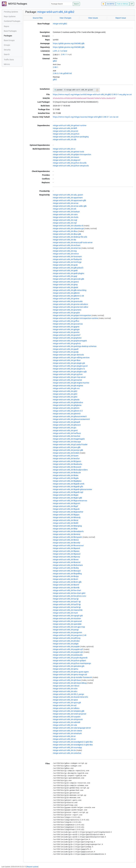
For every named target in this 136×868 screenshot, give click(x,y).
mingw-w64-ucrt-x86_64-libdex (66, 475)
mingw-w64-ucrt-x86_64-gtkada (66, 400)
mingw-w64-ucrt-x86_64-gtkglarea (67, 405)
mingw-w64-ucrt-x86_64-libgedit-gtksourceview (72, 489)
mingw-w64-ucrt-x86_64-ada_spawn (68, 195)
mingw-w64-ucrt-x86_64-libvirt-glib (67, 582)
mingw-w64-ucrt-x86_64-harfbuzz (67, 433)
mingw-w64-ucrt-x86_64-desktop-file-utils (70, 237)
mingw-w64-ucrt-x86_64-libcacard (67, 467)
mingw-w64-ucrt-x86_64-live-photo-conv (70, 596)
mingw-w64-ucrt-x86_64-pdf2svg (67, 638)
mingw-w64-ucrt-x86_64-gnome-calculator (70, 304)
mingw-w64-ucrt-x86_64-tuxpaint (67, 717)
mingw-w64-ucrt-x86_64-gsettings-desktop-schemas (75, 346)
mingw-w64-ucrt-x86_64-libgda (66, 478)
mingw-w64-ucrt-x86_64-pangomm (67, 632)
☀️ (103, 4)
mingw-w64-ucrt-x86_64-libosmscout (68, 545)
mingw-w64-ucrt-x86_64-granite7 (67, 335)
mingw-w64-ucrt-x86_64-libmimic (67, 534)
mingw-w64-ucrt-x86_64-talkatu (66, 708)
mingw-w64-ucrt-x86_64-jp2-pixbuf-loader (70, 444)
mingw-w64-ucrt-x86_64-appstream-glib (69, 200)
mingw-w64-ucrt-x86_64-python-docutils (70, 163)
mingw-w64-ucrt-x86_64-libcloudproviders (70, 470)
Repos (6, 26)
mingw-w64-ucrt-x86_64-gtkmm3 (67, 414)
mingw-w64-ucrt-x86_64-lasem (66, 456)
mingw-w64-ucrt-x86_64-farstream (67, 257)
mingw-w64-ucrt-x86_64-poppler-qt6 (68, 652)
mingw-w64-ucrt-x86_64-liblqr (65, 529)
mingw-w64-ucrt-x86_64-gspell (66, 349)
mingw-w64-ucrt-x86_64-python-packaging (71, 137)
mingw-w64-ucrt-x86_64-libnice (66, 540)
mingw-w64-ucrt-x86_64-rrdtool (66, 686)
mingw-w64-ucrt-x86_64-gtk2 (65, 391)
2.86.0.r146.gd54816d (62, 73)
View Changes (65, 18)
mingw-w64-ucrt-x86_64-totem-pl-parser (70, 714)
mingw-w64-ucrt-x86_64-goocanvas (68, 324)
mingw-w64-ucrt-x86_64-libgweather (68, 512)
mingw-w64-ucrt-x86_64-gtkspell (66, 422)
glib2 (55, 61)
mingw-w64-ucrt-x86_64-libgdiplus (67, 481)
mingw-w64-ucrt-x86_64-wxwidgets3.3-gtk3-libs (73, 745)
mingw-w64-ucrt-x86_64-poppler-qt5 (68, 649)
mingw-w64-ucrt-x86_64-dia (64, 240)
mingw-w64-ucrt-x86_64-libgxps (66, 515)
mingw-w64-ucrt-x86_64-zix (64, 750)
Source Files (38, 18)
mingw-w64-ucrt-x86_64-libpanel (66, 548)
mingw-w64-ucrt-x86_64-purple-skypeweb (70, 658)
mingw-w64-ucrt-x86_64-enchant (67, 245)
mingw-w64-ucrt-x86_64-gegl (65, 276)
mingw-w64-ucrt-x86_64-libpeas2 (67, 554)
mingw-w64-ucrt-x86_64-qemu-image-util (70, 675)
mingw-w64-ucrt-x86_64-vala (65, 725)
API (132, 4)
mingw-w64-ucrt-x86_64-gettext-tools (68, 152)
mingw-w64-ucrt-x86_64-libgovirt (67, 503)
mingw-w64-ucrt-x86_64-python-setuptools (71, 166)
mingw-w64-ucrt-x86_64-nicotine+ (67, 618)
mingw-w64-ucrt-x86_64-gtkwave (67, 425)
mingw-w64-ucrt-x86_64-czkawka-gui (68, 228)
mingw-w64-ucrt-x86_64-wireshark (67, 733)
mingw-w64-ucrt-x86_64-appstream (68, 198)
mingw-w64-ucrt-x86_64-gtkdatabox (68, 402)
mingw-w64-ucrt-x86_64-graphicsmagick (70, 341)
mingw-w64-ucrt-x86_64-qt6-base (67, 680)
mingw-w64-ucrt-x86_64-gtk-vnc (66, 388)
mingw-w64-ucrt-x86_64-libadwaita (68, 464)
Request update (32, 867)
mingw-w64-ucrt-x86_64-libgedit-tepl (68, 492)
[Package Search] (62, 4)
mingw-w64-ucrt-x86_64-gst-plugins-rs (69, 369)
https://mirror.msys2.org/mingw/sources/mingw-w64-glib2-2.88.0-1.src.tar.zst (86, 117)
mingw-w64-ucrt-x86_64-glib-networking (70, 290)
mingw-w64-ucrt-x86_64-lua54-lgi (67, 607)
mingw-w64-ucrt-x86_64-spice (65, 700)
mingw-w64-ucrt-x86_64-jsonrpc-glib (68, 450)
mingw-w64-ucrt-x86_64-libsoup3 (67, 571)
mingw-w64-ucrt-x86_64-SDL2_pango (68, 694)
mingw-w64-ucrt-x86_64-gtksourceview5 (70, 416)
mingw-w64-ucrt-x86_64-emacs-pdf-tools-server (73, 242)
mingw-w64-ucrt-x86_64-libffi (65, 128)
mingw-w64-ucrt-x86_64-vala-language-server (72, 728)
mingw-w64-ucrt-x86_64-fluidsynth (67, 259)
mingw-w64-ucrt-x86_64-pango (66, 630)
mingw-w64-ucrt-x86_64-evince (66, 254)
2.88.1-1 (64, 55)
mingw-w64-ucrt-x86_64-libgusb (66, 509)
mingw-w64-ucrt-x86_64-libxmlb (66, 588)
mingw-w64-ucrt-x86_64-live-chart (67, 590)
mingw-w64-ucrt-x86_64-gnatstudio (68, 301)
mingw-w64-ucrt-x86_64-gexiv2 (66, 282)
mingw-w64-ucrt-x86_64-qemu (66, 669)
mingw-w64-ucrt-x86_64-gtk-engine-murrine (71, 383)
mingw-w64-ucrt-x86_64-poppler (66, 646)
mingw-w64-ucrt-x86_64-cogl (65, 220)
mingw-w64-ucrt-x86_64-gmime (66, 299)
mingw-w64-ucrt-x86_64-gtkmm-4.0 (68, 411)
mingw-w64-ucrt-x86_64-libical (66, 520)
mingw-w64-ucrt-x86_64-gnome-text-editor (71, 307)
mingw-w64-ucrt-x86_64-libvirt (65, 579)
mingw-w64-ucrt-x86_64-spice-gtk (67, 703)
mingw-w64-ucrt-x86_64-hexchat (67, 436)
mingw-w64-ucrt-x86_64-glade (65, 287)
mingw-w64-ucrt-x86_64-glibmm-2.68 (68, 296)
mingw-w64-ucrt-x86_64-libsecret (67, 562)
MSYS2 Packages (14, 4)
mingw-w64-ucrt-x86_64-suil (65, 705)
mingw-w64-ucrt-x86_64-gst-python (68, 374)
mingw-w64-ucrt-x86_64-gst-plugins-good (70, 366)
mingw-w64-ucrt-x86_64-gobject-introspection (72, 154)
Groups (7, 45)
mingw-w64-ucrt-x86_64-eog (65, 251)
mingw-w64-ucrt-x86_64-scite (65, 689)
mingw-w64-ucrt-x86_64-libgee (66, 495)
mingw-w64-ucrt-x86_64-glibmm (66, 293)
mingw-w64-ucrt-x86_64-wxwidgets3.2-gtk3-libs (73, 742)
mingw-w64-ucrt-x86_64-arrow (66, 203)
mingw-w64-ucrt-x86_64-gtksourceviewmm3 (71, 419)
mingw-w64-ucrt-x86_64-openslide (67, 624)
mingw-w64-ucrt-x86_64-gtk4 (65, 397)
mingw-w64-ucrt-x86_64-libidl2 (66, 523)
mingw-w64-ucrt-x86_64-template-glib (69, 711)
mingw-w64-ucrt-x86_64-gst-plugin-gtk (69, 363)
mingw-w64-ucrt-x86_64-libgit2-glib (67, 498)
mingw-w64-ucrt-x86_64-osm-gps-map (69, 627)
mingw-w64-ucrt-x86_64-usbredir (67, 722)
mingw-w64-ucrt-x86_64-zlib (65, 139)
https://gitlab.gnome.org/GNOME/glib (69, 43)
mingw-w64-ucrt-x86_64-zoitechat (67, 753)
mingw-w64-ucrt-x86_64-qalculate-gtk (69, 666)
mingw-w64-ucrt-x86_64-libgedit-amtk (69, 484)
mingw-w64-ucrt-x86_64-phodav (66, 641)
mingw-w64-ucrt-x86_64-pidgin (66, 644)
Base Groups (9, 40)
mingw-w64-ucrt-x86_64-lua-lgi (66, 599)
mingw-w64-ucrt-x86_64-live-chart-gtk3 (69, 593)
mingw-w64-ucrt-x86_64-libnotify (67, 543)
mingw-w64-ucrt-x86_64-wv (64, 739)
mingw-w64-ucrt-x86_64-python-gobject (69, 661)
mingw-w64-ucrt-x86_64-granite (66, 332)
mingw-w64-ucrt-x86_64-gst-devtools (68, 355)
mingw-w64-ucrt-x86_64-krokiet (66, 453)
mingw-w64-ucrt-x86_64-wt (64, 736)
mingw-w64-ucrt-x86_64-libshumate (68, 565)
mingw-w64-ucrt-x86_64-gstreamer (67, 380)
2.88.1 (56, 67)
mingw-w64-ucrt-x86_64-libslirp (66, 568)
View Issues (93, 18)
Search (76, 4)
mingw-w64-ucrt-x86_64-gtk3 (65, 394)
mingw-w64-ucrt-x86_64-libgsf (65, 506)
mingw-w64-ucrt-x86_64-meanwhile (68, 610)
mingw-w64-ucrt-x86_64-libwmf (66, 585)
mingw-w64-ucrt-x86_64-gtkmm (66, 408)
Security (7, 50)
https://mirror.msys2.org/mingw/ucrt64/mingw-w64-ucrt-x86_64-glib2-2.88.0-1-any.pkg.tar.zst (92, 94)
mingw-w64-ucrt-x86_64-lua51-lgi (67, 602)
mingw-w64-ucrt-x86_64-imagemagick (69, 439)
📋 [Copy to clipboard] (97, 90)
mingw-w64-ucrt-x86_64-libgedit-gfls (68, 487)
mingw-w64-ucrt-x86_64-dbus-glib (67, 234)
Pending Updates (11, 12)
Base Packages (10, 31)
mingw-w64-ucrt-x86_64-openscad (67, 621)
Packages (8, 36)
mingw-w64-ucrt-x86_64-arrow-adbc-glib (70, 206)
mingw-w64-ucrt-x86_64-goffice (66, 321)
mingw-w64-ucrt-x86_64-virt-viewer (67, 731)
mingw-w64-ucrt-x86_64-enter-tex (67, 248)
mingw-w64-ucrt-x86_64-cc (64, 149)
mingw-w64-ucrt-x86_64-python (66, 134)
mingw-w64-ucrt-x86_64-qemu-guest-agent (71, 672)
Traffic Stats (9, 60)
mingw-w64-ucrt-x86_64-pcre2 (66, 131)
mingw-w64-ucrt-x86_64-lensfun (66, 459)
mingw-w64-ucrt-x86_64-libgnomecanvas (70, 501)
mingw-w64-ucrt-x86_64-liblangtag (67, 526)
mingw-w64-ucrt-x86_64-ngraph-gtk (68, 616)
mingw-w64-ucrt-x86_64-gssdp (66, 352)
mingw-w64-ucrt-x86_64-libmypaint (68, 537)
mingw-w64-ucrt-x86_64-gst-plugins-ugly (70, 372)
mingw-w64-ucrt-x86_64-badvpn (66, 212)
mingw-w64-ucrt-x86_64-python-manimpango (72, 663)
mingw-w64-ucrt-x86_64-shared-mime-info (70, 697)
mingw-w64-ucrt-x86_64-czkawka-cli (68, 226)
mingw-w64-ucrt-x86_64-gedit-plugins (69, 273)
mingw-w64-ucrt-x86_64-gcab (65, 265)
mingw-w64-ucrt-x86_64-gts (65, 428)
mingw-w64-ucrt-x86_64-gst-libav (67, 360)
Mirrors (7, 64)
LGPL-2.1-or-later (60, 51)
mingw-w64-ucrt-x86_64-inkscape (67, 442)
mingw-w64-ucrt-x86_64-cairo (65, 214)
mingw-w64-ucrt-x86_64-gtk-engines (68, 386)
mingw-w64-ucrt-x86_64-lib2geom (67, 461)
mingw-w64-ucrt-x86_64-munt (65, 613)
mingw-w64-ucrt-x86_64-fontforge (67, 262)
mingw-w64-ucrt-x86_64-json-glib (67, 447)
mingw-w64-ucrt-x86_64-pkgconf (67, 160)
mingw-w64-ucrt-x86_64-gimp (65, 285)
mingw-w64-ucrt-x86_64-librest (66, 560)
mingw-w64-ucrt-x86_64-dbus (65, 231)
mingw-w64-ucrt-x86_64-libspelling (67, 574)
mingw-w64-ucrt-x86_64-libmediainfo (68, 531)
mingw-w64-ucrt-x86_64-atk (65, 209)
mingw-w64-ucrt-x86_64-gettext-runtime (70, 125)
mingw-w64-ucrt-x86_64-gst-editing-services (71, 358)
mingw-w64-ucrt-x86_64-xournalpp (67, 747)
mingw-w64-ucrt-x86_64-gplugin (66, 329)
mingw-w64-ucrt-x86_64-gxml (65, 430)
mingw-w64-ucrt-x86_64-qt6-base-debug (70, 683)
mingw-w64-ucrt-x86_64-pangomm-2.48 (70, 635)
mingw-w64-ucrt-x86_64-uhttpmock (68, 719)
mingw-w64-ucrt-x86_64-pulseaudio (68, 655)
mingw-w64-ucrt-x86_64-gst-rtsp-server (69, 377)
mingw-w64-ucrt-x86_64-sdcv (65, 691)
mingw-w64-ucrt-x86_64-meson (66, 157)
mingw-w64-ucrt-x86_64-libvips (66, 576)
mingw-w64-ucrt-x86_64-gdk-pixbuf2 (68, 268)
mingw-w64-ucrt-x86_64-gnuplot (66, 313)
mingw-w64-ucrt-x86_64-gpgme (66, 327)
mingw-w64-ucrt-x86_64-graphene (67, 338)
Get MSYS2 (111, 4)
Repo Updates (10, 16)
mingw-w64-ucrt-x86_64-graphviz (67, 343)
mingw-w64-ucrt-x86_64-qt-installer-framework (72, 677)
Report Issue (121, 18)
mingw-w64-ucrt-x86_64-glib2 (56, 12)
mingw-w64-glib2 (60, 24)
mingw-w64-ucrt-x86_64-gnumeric (67, 310)
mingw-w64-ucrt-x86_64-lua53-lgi (67, 604)
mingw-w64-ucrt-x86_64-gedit (65, 271)
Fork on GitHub (123, 4)
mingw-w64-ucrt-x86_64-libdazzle (67, 473)
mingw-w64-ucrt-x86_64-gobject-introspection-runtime (75, 318)
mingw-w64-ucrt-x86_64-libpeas (66, 551)
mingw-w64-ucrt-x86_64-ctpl (65, 223)
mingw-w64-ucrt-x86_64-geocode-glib (68, 279)
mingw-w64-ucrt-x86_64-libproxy (66, 557)
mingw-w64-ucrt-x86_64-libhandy (67, 517)
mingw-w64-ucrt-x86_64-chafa (66, 217)
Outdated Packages (12, 21)
